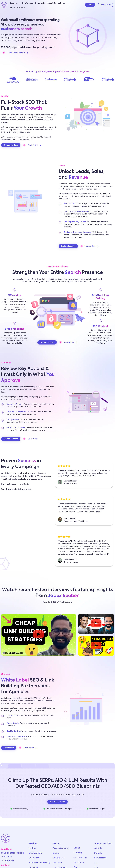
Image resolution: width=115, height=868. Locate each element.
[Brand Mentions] (14, 323)
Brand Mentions (14, 329)
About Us (52, 3)
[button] (39, 635)
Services (15, 3)
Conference (27, 3)
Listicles (61, 3)
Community (40, 3)
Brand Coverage (17, 8)
